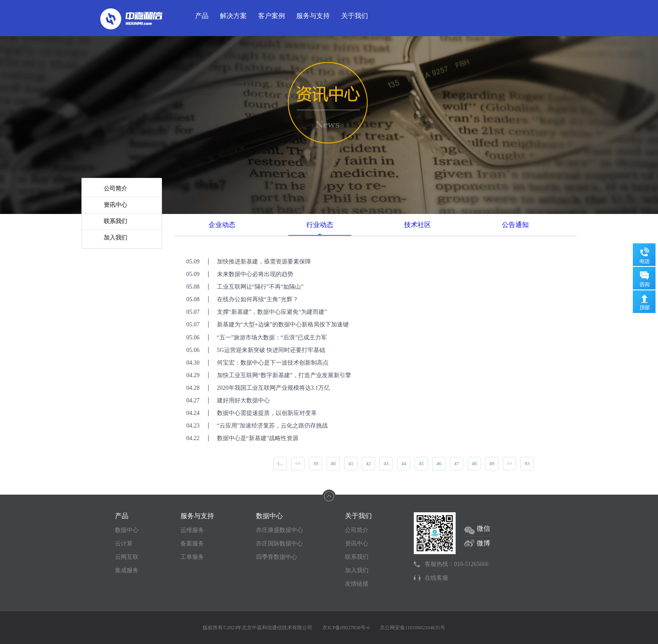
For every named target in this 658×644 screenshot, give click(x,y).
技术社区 (418, 225)
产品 (202, 16)
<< (298, 464)
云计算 (124, 544)
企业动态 (222, 225)
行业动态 (320, 225)
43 (386, 464)
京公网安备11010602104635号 (413, 628)
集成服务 (127, 570)
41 (351, 464)
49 (492, 464)
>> (509, 464)
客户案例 (272, 16)
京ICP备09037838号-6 (346, 628)
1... (281, 464)
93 (527, 464)
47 (457, 464)
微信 (483, 528)
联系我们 (115, 221)
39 (316, 464)
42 (368, 464)
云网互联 (127, 557)
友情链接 (357, 584)
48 (474, 464)
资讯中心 (115, 205)
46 (439, 464)
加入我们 (115, 238)
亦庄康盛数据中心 (279, 530)
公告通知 (515, 225)
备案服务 (192, 544)
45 (421, 464)
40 (333, 464)
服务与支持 (313, 16)
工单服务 (192, 557)
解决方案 (233, 16)
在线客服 (436, 578)
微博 (483, 543)
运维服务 (192, 530)
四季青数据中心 (277, 557)
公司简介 (115, 189)
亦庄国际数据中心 (279, 544)
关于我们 (355, 16)
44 (404, 464)
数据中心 (127, 530)
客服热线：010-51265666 (457, 564)
